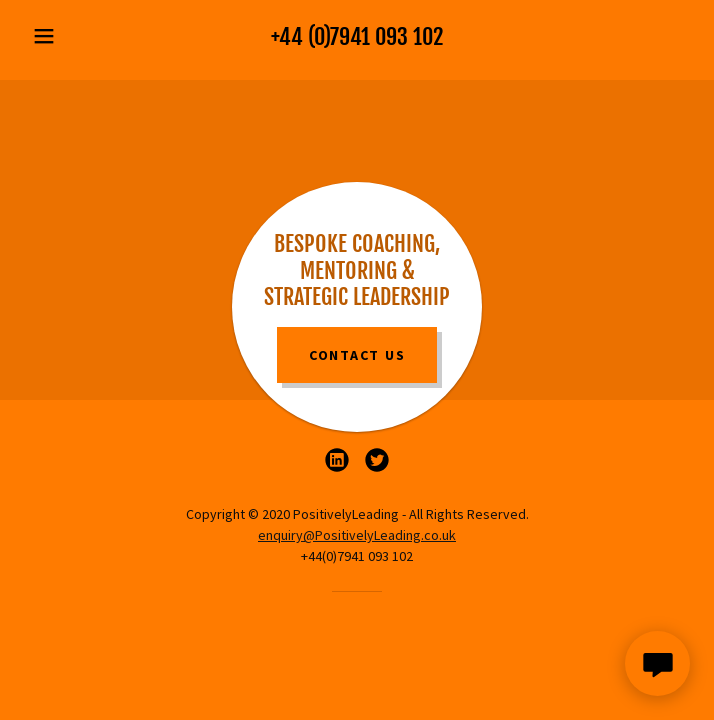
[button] (74, 36)
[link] (337, 460)
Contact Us (357, 355)
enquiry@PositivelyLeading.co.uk (357, 535)
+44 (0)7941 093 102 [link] (357, 36)
